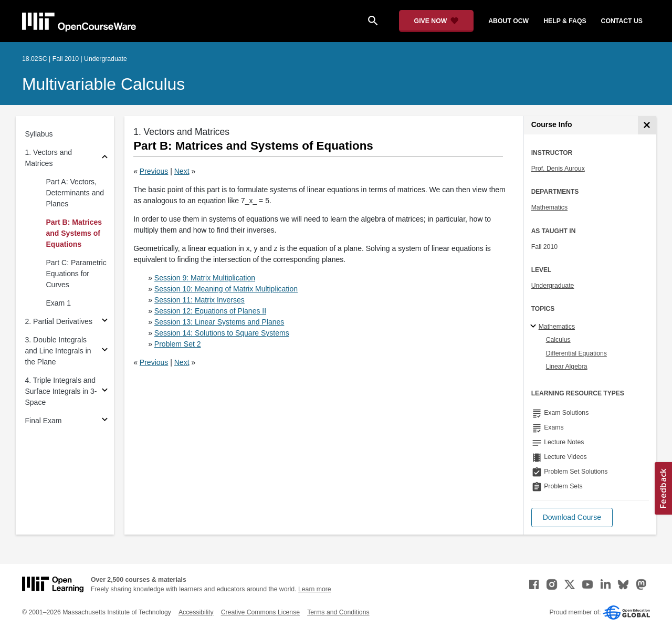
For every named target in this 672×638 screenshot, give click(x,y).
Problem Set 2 (178, 344)
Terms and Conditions (338, 612)
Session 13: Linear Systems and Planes (219, 322)
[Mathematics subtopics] (535, 327)
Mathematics (549, 207)
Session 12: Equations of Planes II (210, 311)
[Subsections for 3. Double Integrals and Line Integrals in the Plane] (105, 351)
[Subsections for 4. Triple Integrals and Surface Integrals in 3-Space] (105, 391)
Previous (154, 171)
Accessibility (196, 612)
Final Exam (44, 421)
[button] (572, 517)
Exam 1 (59, 303)
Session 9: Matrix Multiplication (205, 278)
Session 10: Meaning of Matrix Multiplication (226, 289)
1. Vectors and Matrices (49, 158)
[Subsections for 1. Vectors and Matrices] (105, 158)
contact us (622, 21)
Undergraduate (553, 286)
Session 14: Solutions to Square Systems (222, 333)
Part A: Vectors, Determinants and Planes (75, 193)
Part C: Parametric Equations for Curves (76, 274)
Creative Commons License (260, 612)
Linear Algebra (567, 367)
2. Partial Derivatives (59, 321)
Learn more (315, 589)
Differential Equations (576, 353)
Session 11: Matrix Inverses (199, 300)
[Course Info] (647, 125)
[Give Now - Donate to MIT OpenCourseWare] (437, 21)
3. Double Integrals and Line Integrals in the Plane (58, 351)
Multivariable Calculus (103, 84)
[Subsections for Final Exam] (105, 421)
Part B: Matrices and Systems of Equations (74, 233)
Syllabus (39, 134)
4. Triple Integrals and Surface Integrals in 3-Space (61, 391)
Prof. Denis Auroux (558, 169)
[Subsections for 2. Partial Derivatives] (105, 322)
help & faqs (565, 21)
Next (182, 171)
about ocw (508, 21)
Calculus (558, 340)
